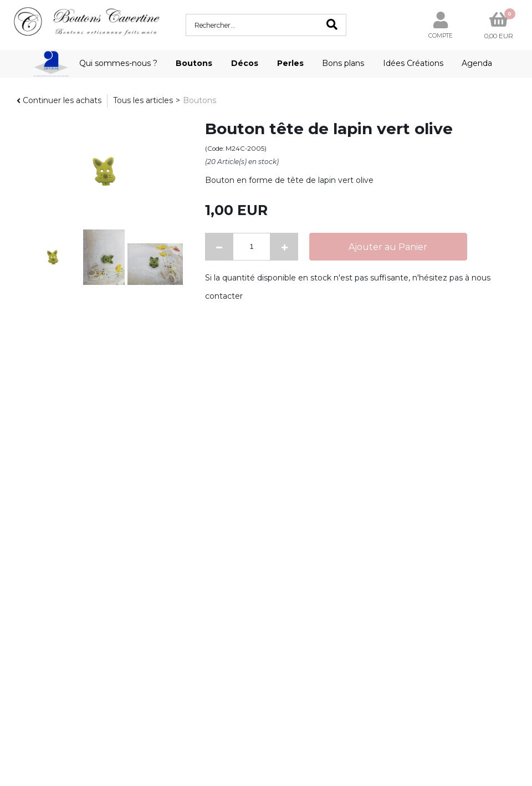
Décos (245, 63)
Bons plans (343, 63)
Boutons (194, 63)
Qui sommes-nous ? (118, 63)
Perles (290, 63)
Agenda (477, 63)
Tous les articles (143, 100)
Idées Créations (413, 63)
